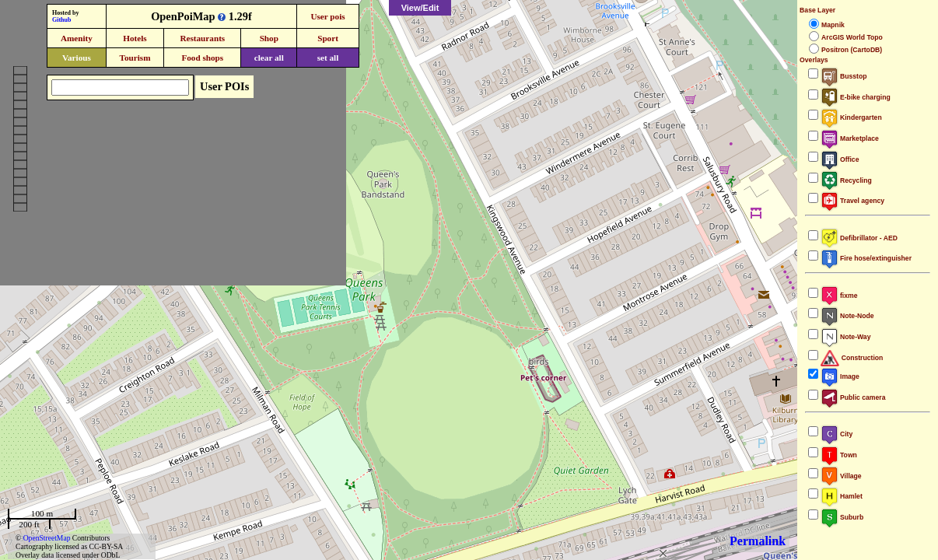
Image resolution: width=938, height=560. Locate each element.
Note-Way (845, 337)
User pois (327, 16)
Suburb (842, 517)
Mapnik (833, 25)
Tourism (135, 58)
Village (841, 476)
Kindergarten (851, 117)
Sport (328, 38)
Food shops (202, 58)
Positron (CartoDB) (852, 50)
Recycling (846, 180)
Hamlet (842, 496)
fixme (839, 296)
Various (77, 58)
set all (328, 58)
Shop (269, 38)
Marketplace (850, 138)
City (836, 434)
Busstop (843, 76)
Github (61, 20)
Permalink (758, 541)
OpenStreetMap (47, 538)
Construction (852, 358)
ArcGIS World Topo (852, 37)
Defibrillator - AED (859, 238)
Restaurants (202, 38)
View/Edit (420, 8)
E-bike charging (856, 97)
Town (839, 455)
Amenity (77, 38)
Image (840, 376)
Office (840, 159)
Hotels (135, 38)
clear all (269, 58)
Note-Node (847, 316)
